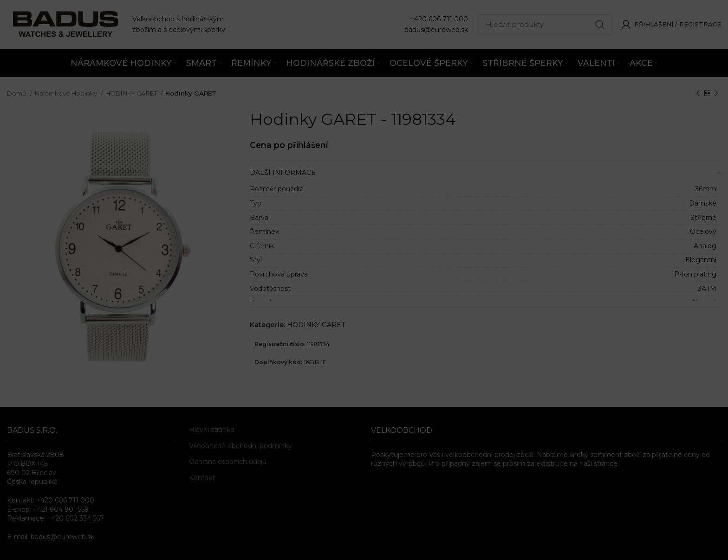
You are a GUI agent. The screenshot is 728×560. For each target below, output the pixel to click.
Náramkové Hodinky (67, 93)
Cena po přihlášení (289, 145)
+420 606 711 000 (439, 19)
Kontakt (202, 478)
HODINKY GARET (132, 93)
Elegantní (701, 260)
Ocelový (703, 232)
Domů (17, 93)
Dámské (703, 203)
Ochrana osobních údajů (228, 462)
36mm (706, 189)
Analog (705, 246)
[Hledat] (545, 25)
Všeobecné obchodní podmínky (240, 446)
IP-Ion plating (694, 274)
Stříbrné (703, 218)
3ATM (707, 289)
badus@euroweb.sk (436, 30)
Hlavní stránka (211, 430)
